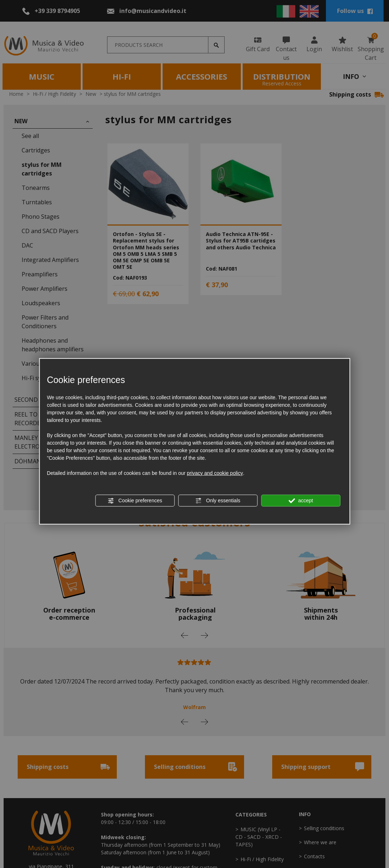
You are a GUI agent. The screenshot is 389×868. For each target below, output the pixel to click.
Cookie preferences (135, 501)
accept (301, 501)
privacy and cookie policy (215, 473)
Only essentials (218, 501)
